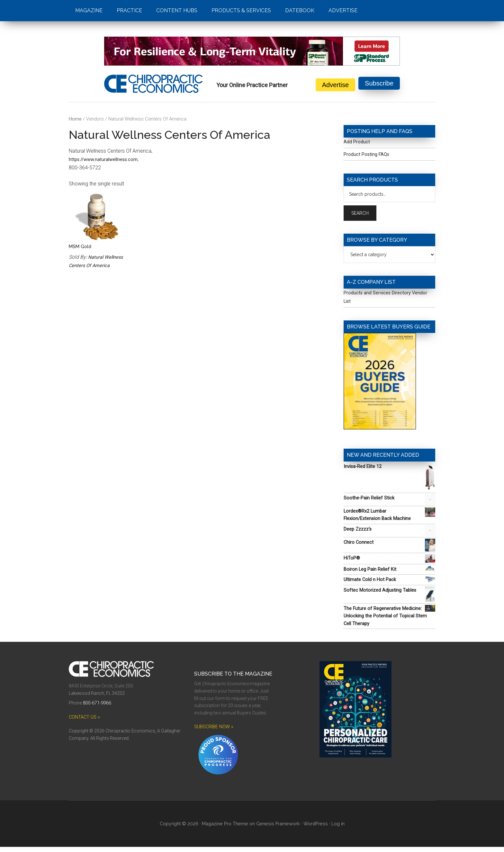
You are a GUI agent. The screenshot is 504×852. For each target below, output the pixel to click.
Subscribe (379, 85)
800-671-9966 (97, 709)
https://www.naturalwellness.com (106, 159)
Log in (335, 829)
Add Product (358, 142)
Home (75, 119)
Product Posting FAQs (369, 154)
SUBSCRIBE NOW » (213, 732)
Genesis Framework (278, 829)
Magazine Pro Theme (227, 829)
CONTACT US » (84, 722)
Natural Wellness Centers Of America (91, 267)
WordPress (313, 829)
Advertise (335, 85)
